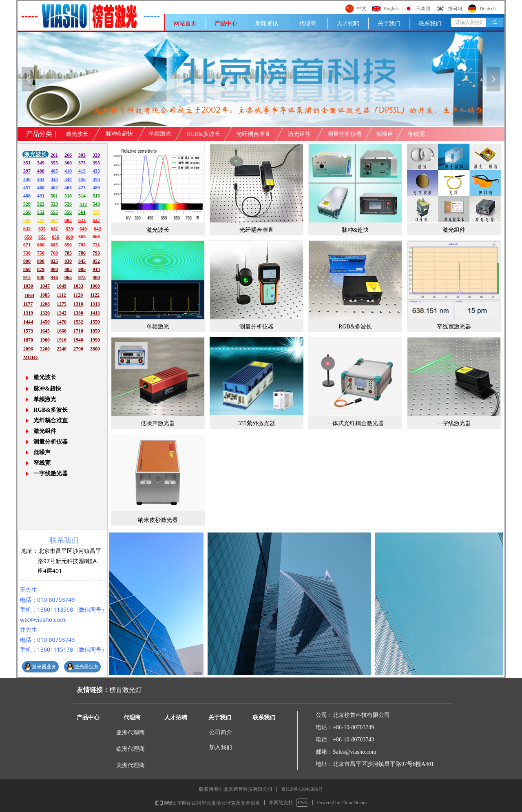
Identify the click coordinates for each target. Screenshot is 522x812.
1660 (62, 331)
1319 (28, 313)
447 (68, 180)
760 (54, 253)
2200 (45, 349)
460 (41, 188)
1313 (95, 304)
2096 (28, 349)
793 (96, 253)
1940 (78, 340)
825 (54, 261)
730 (27, 253)
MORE (31, 357)
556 (68, 212)
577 (96, 212)
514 (82, 196)
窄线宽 (42, 463)
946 (54, 277)
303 (82, 155)
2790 (78, 349)
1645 (45, 331)
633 (27, 229)
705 (82, 245)
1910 (62, 340)
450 (82, 180)
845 (82, 261)
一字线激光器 (51, 474)
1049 (62, 286)
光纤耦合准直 (51, 420)
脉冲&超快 (47, 389)
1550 (95, 322)
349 (41, 163)
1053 (78, 286)
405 (54, 171)
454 (96, 180)
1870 (28, 340)
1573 (28, 331)
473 (82, 188)
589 (27, 220)
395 (96, 163)
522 (41, 204)
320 (96, 155)
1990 (95, 340)
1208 (45, 304)
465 (68, 188)
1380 (78, 313)
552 (41, 212)
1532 (78, 322)
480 (96, 188)
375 (82, 163)
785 (68, 253)
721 (96, 245)
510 (68, 196)
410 (68, 171)
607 (68, 220)
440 (27, 180)
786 (82, 253)
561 (82, 212)
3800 (95, 349)
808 (41, 261)
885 (68, 269)
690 (68, 245)
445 (54, 180)
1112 (61, 295)
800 (27, 261)
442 (41, 180)
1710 (78, 331)
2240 (62, 349)
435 (96, 171)
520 (27, 204)
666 (96, 237)
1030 (28, 286)
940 (41, 277)
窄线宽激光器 (454, 327)
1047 (45, 286)
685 (54, 245)
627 (96, 220)
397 (27, 171)
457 (27, 188)
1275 (62, 304)
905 (82, 269)
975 (82, 277)
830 (68, 261)
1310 (78, 304)
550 (27, 212)
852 (96, 261)
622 (82, 220)
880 (54, 269)
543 (96, 204)
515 (96, 196)
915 (27, 277)
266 (68, 155)
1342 (62, 313)
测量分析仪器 (51, 442)
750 (41, 253)
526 (68, 204)
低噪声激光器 (158, 423)
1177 (28, 304)
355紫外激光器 (257, 423)
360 (68, 163)
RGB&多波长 (51, 410)
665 (82, 237)
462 (54, 188)
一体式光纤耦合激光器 (355, 423)
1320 (45, 313)
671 (27, 245)
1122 (95, 295)
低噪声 (42, 452)
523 (54, 204)
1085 (45, 295)
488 (27, 196)
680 (41, 245)
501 (54, 196)
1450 (45, 322)
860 (27, 269)
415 (82, 171)
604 (54, 220)
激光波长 (158, 230)
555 (54, 212)
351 (27, 163)
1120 (78, 295)
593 (41, 220)
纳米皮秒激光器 (158, 520)
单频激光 (45, 399)
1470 (62, 322)
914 (96, 269)
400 (41, 171)
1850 (95, 331)
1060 (95, 286)
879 (41, 269)
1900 (45, 340)
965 (68, 277)
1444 (28, 322)
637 (54, 229)
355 (54, 163)
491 (41, 196)
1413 (95, 313)
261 (54, 155)
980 (96, 277)
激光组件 (45, 431)
